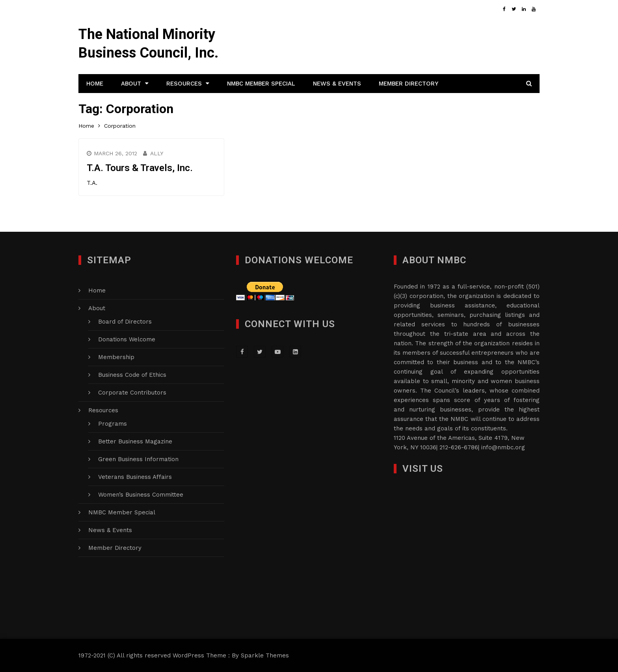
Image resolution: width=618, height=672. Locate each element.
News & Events (337, 84)
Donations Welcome (127, 339)
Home (95, 84)
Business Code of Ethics (132, 375)
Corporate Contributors (132, 393)
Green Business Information (138, 459)
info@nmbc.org (503, 447)
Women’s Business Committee (141, 495)
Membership (116, 357)
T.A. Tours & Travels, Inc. (140, 168)
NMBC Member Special (261, 84)
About (131, 84)
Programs (113, 424)
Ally (157, 153)
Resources (184, 84)
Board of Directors (125, 322)
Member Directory (409, 84)
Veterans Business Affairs (135, 477)
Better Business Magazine (135, 441)
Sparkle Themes (265, 655)
